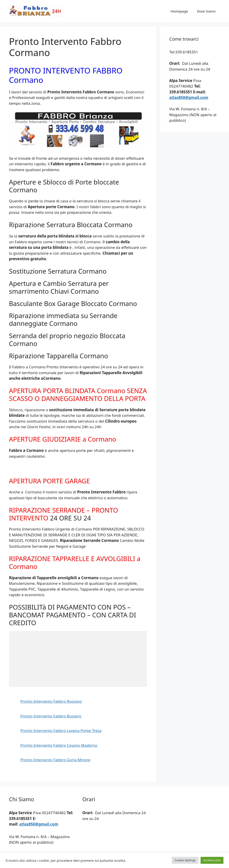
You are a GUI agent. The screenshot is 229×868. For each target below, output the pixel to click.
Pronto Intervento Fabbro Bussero (51, 716)
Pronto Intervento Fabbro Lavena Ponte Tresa (61, 731)
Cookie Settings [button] (185, 860)
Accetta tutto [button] (212, 860)
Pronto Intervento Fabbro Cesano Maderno (59, 745)
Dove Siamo (206, 11)
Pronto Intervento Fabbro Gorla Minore (55, 760)
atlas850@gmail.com (189, 97)
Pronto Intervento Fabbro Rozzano (51, 701)
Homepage (179, 11)
